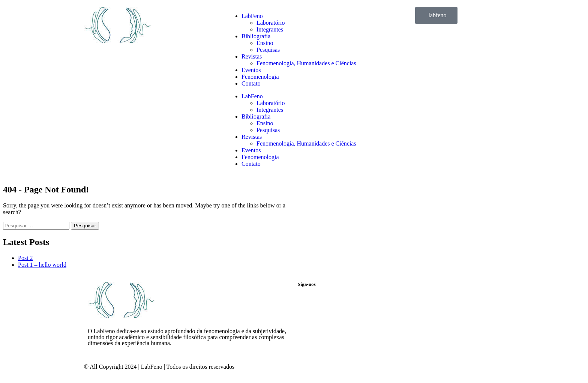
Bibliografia (256, 36)
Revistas (252, 56)
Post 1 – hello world (42, 265)
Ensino (265, 43)
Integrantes (270, 29)
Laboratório (271, 23)
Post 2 (25, 258)
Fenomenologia (260, 77)
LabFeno (252, 16)
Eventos (251, 70)
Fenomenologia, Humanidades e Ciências (306, 63)
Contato (251, 83)
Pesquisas (268, 50)
